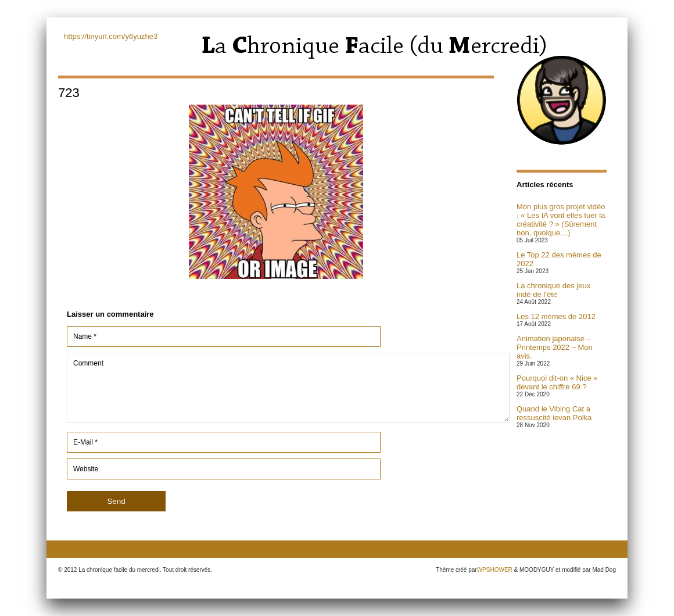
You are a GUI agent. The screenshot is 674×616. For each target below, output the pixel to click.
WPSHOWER (495, 570)
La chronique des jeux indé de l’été (553, 290)
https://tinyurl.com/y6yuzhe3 (111, 36)
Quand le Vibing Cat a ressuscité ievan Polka (554, 413)
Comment (288, 388)
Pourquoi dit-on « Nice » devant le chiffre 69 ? (557, 382)
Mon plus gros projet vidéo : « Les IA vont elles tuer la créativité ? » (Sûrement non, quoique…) (561, 220)
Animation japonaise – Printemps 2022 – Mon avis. (555, 347)
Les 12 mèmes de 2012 (556, 316)
